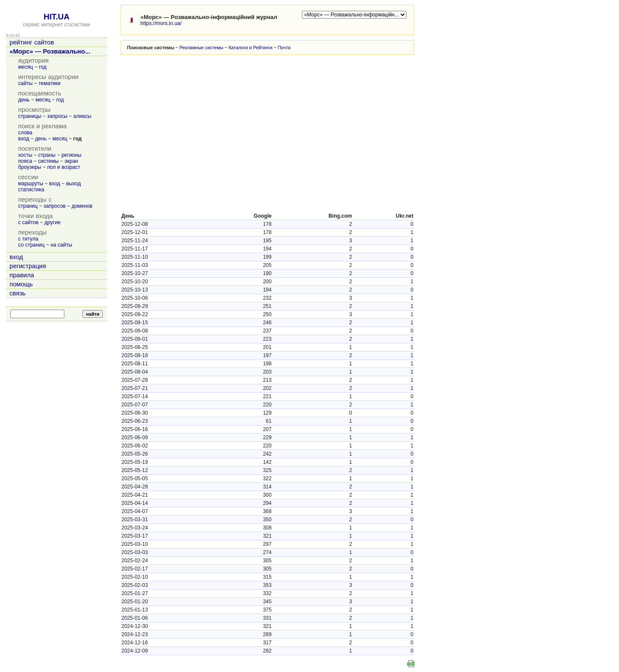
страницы (30, 116)
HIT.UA (57, 17)
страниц (28, 206)
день (24, 100)
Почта (284, 48)
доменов (82, 206)
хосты (25, 155)
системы (48, 161)
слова (25, 133)
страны (47, 155)
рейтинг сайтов (32, 42)
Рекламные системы (201, 48)
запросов (55, 206)
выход (73, 184)
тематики (49, 83)
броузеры (30, 167)
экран (71, 161)
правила (22, 275)
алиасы (83, 116)
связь (17, 293)
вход (24, 139)
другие (52, 222)
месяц (25, 67)
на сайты (61, 245)
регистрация (28, 266)
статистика (31, 190)
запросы (57, 116)
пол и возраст (63, 167)
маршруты (31, 184)
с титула (28, 239)
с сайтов (28, 222)
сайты (25, 83)
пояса (25, 161)
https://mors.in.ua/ (161, 23)
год (43, 67)
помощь (21, 284)
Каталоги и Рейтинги (251, 48)
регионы (71, 155)
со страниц (31, 245)
